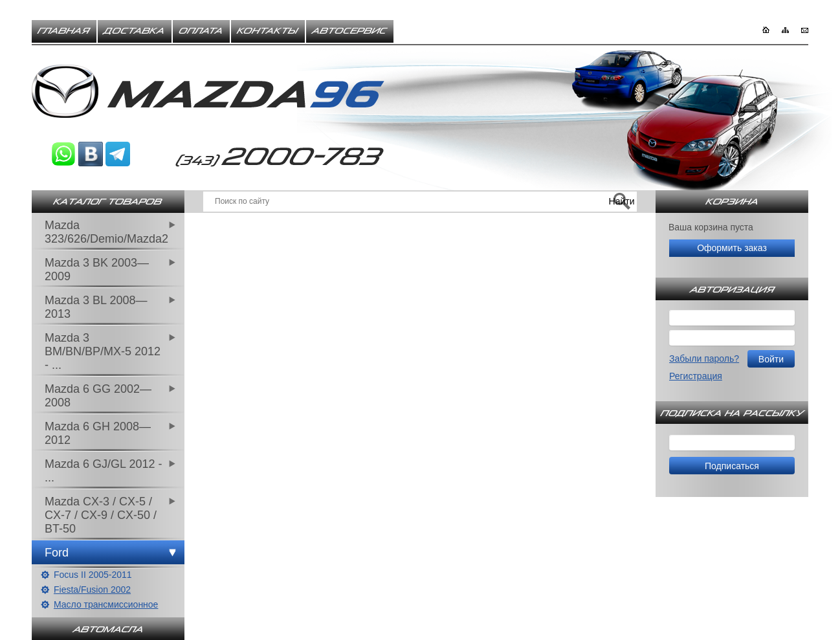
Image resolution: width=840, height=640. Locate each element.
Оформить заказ (732, 248)
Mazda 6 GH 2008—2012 (98, 433)
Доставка (135, 31)
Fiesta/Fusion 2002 (92, 590)
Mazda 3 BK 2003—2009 (97, 270)
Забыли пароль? (704, 359)
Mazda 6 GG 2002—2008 (98, 396)
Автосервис (350, 31)
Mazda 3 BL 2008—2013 (96, 307)
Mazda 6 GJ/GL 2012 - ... (103, 471)
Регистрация (696, 376)
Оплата (201, 31)
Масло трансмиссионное (106, 604)
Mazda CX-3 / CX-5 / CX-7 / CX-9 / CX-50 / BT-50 (101, 515)
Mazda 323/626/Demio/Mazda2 (106, 232)
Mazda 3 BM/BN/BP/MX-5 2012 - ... (103, 351)
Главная (64, 31)
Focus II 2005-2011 (93, 575)
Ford (57, 553)
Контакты (268, 31)
